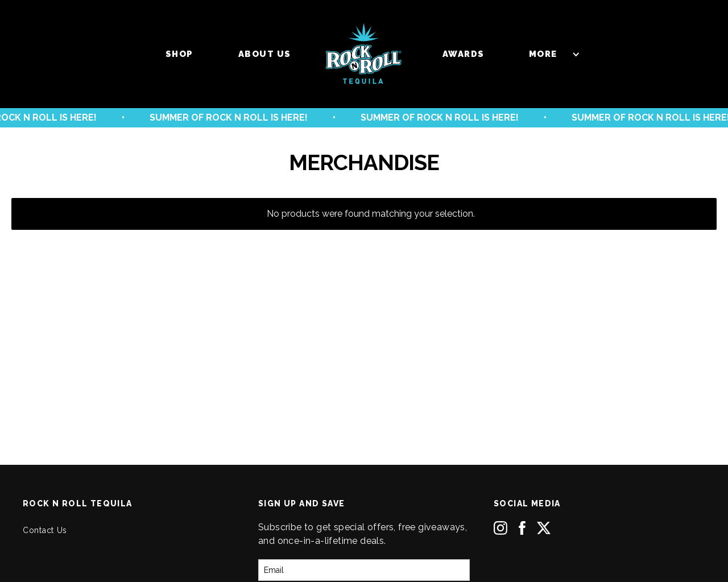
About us (265, 54)
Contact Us (45, 530)
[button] (549, 54)
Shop (179, 54)
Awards (464, 54)
